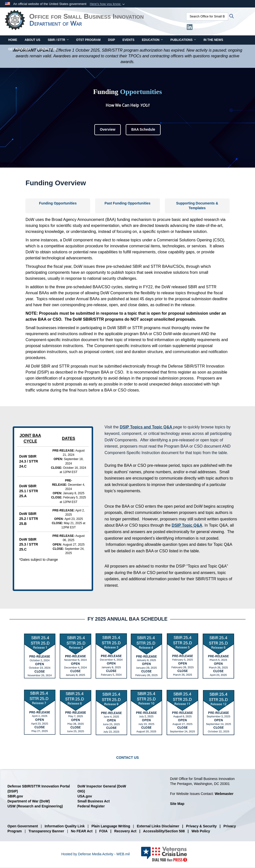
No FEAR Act (82, 832)
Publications (183, 40)
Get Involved (19, 50)
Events (128, 40)
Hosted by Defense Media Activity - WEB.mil (96, 855)
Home (13, 40)
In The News (213, 40)
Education (152, 40)
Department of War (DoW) (29, 802)
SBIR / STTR (58, 40)
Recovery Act (125, 832)
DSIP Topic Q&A (187, 526)
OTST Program (88, 40)
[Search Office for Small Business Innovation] (209, 16)
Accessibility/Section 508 (164, 832)
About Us (32, 40)
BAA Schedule (143, 130)
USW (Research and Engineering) (35, 807)
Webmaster (224, 794)
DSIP (112, 40)
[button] (108, 4)
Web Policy (201, 832)
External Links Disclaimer (158, 827)
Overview (108, 130)
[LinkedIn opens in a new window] (192, 28)
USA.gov (85, 797)
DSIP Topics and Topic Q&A (146, 428)
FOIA (103, 832)
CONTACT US (128, 758)
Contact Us (47, 50)
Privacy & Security (201, 827)
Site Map (177, 804)
